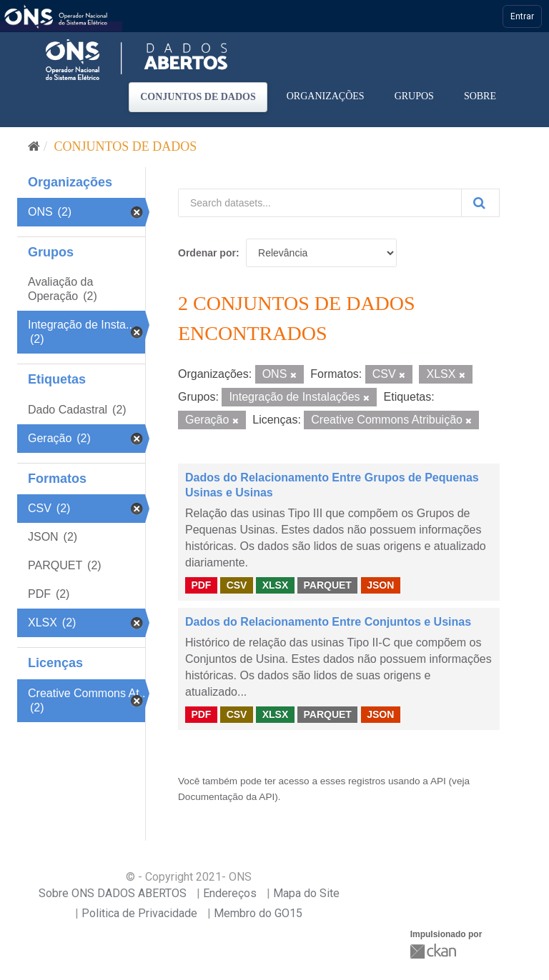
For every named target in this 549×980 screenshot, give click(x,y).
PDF (201, 585)
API (438, 781)
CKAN (435, 951)
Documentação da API (226, 797)
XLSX (276, 585)
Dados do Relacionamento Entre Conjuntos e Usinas (328, 622)
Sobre (480, 96)
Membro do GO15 (258, 913)
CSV (237, 585)
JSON (380, 585)
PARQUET (327, 585)
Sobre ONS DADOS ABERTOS (113, 893)
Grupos (414, 96)
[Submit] (480, 203)
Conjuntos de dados (198, 97)
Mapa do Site (306, 893)
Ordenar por (207, 253)
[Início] (34, 146)
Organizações (326, 96)
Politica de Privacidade (139, 913)
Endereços (230, 893)
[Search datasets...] (320, 203)
